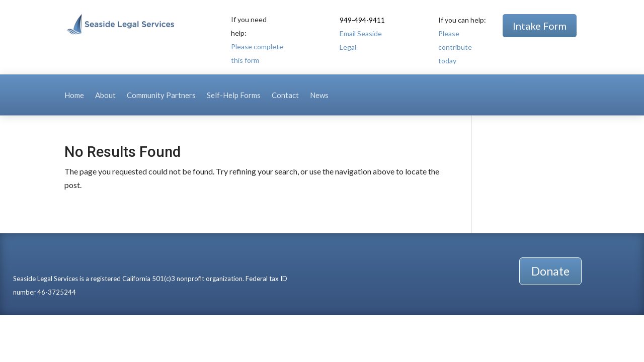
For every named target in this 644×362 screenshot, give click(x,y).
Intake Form (540, 26)
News (319, 96)
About (105, 96)
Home (74, 96)
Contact (285, 96)
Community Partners (161, 96)
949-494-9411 (362, 20)
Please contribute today (455, 47)
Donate (550, 271)
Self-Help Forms (234, 96)
